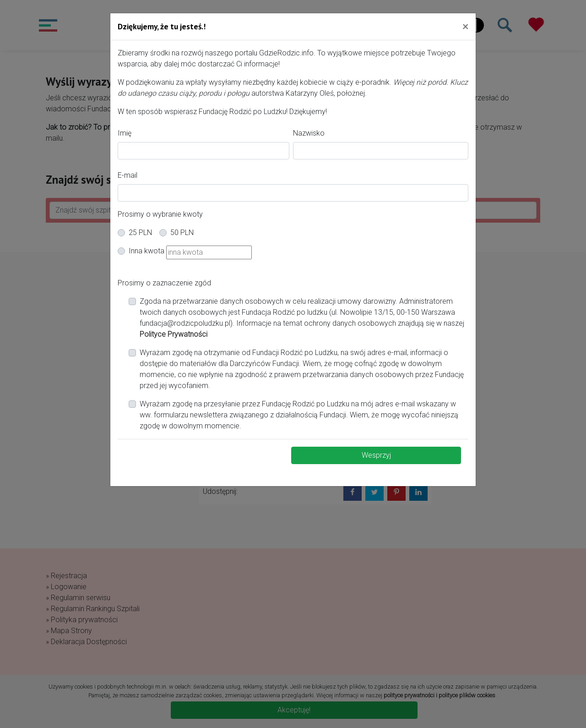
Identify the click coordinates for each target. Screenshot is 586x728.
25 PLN (140, 233)
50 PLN (182, 233)
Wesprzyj (376, 455)
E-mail (128, 175)
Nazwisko (309, 133)
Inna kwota (146, 251)
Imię (125, 133)
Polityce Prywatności (174, 334)
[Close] (465, 26)
